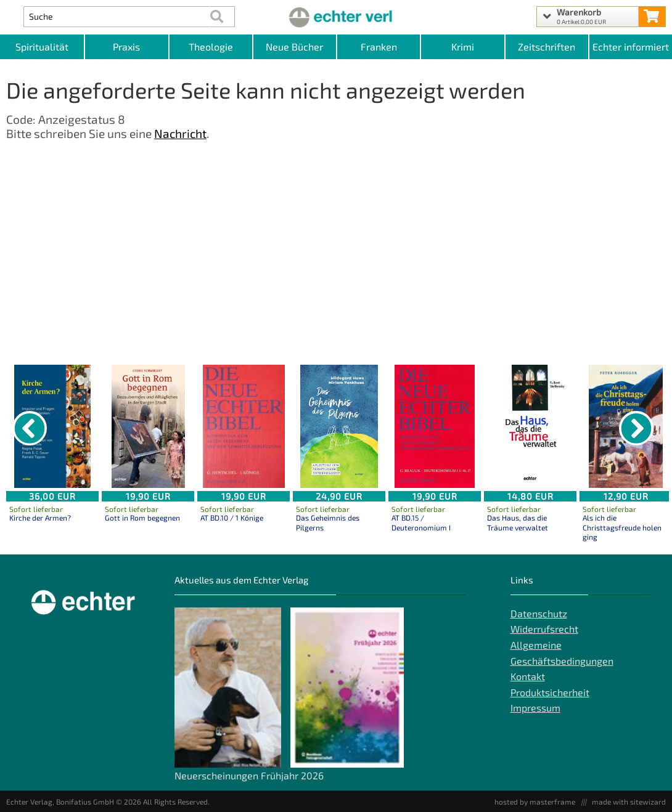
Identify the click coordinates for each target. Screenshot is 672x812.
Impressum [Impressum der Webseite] (535, 708)
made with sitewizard (629, 802)
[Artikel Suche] (117, 17)
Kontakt (528, 676)
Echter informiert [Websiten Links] (631, 47)
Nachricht (180, 133)
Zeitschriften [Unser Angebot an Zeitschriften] (547, 47)
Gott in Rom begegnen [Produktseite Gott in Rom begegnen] (142, 518)
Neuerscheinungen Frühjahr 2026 (249, 775)
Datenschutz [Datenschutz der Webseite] (539, 613)
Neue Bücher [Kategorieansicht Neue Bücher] (294, 47)
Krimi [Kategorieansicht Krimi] (463, 47)
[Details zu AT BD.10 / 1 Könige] (244, 426)
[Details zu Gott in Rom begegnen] (148, 426)
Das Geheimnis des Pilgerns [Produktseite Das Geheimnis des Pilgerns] (328, 522)
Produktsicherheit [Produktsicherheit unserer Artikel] (550, 692)
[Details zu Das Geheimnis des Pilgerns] (339, 426)
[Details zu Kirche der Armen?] (52, 426)
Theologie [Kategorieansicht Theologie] (211, 47)
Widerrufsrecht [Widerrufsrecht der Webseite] (544, 629)
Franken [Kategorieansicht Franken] (379, 47)
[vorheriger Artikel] (30, 428)
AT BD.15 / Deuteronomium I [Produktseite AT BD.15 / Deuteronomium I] (421, 522)
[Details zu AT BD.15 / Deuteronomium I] (435, 426)
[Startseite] (336, 17)
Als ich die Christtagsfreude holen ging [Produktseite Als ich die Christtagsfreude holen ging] (622, 527)
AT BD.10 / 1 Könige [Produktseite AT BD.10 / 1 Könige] (232, 518)
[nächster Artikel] (636, 428)
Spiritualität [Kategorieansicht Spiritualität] (42, 47)
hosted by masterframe (535, 802)
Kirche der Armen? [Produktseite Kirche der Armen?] (40, 518)
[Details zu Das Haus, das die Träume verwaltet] (530, 426)
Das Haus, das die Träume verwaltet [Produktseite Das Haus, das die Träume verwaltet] (518, 522)
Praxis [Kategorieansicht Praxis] (126, 47)
